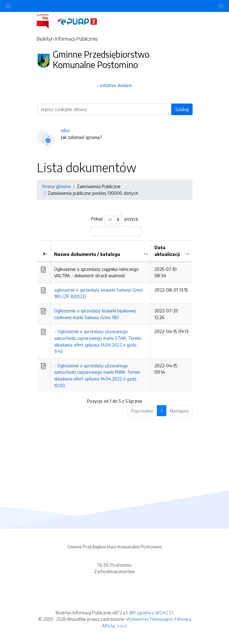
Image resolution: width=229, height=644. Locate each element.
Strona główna (56, 186)
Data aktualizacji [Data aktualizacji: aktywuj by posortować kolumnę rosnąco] (167, 251)
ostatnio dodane (116, 85)
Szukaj (182, 109)
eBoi (65, 130)
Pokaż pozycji (114, 219)
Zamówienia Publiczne (99, 186)
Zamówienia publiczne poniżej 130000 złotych (93, 193)
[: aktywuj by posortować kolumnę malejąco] (44, 251)
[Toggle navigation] (221, 6)
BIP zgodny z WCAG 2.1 (151, 613)
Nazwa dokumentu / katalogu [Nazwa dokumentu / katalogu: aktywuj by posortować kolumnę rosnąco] (87, 254)
